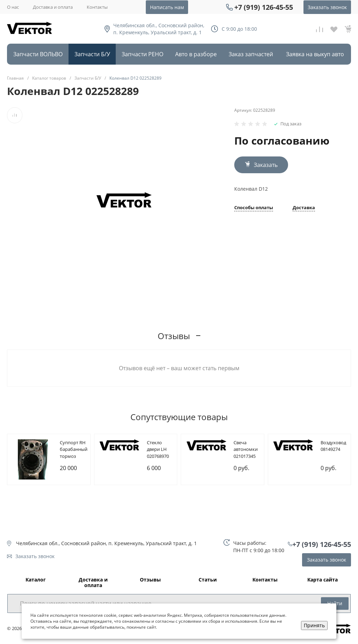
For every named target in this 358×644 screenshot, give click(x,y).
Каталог (36, 580)
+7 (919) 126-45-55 (264, 7)
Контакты (97, 7)
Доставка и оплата (53, 7)
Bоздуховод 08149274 (333, 446)
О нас (13, 7)
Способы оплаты (254, 208)
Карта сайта (323, 580)
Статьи (208, 580)
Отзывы (150, 580)
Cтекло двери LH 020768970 (158, 449)
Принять (314, 625)
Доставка (304, 208)
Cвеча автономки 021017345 (246, 449)
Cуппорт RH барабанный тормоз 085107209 (74, 453)
